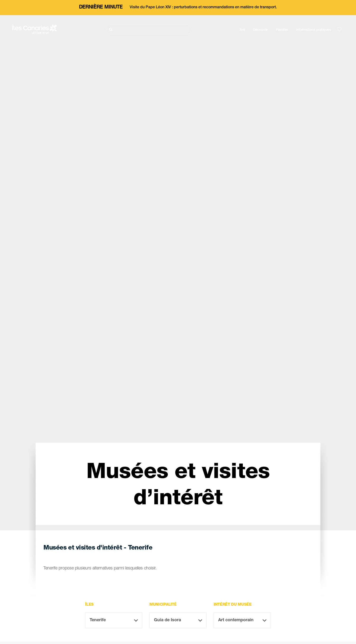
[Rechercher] (149, 29)
